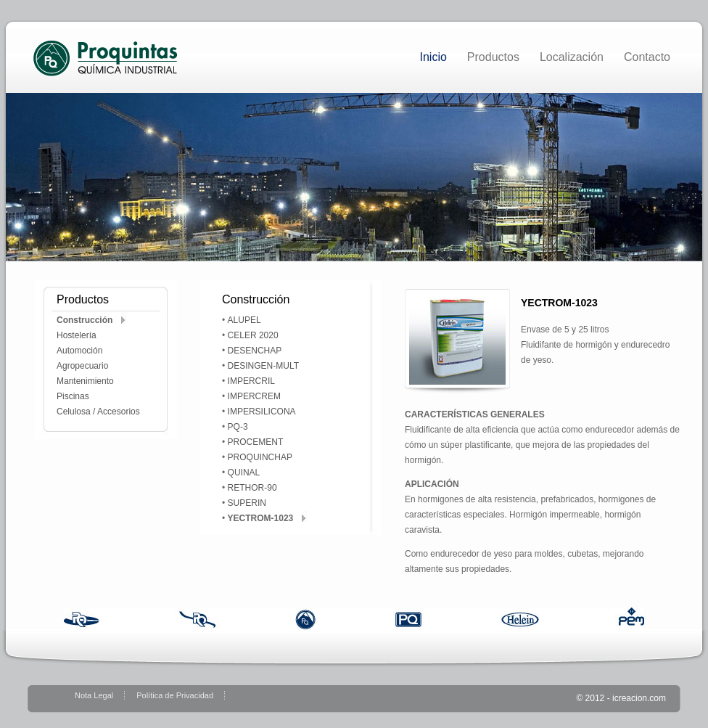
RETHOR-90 (252, 488)
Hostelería (77, 335)
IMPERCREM (254, 396)
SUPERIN (247, 503)
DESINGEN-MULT (263, 366)
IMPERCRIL (251, 381)
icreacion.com (639, 698)
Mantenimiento (85, 381)
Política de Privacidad (175, 695)
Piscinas (73, 396)
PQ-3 (238, 427)
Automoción (79, 351)
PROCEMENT (256, 442)
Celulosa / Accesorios (98, 412)
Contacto (647, 57)
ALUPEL (244, 320)
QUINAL (244, 473)
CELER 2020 (253, 335)
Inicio (433, 57)
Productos (493, 57)
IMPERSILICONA (262, 412)
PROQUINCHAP (260, 457)
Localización (572, 57)
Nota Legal (94, 695)
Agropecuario (82, 366)
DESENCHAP (255, 351)
